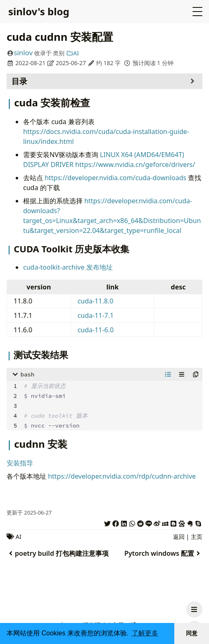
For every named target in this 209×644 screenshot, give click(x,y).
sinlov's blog (39, 11)
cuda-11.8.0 (96, 301)
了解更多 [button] (145, 633)
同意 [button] (192, 633)
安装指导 (20, 463)
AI (72, 53)
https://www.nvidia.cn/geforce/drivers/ (135, 165)
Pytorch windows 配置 (163, 553)
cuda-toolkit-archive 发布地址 (68, 267)
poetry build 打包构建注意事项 (58, 553)
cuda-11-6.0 (96, 330)
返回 (179, 537)
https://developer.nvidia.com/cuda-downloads (115, 178)
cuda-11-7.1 (96, 315)
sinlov (23, 53)
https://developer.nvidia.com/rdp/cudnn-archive (122, 476)
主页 (197, 537)
